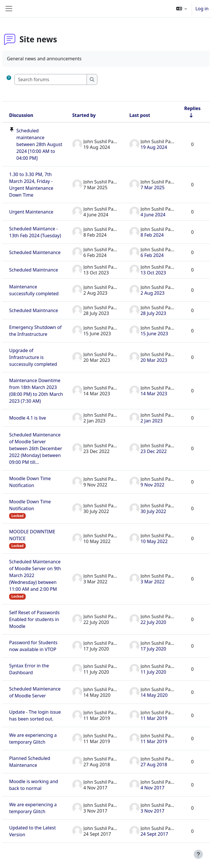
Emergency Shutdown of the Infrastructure (35, 331)
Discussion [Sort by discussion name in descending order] (21, 115)
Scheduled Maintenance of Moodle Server (35, 692)
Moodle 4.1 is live (28, 418)
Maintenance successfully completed (34, 290)
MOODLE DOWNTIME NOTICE (32, 535)
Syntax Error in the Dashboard (29, 669)
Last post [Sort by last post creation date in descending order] (140, 115)
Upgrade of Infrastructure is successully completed (33, 357)
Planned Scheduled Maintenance (30, 762)
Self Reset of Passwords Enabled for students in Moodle (34, 619)
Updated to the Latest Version (32, 831)
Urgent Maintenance (31, 212)
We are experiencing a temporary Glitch (33, 739)
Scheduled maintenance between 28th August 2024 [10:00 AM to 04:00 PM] (39, 144)
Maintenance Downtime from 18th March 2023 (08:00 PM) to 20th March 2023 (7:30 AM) (36, 391)
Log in (202, 9)
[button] (182, 9)
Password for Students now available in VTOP (33, 646)
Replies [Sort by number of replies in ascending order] (192, 108)
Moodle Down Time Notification (30, 482)
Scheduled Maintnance (34, 270)
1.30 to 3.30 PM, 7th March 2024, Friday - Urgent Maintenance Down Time (31, 185)
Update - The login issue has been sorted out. (35, 715)
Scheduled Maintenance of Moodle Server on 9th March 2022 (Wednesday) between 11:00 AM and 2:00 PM (35, 575)
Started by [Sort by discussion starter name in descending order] (84, 115)
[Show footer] (198, 854)
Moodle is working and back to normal (34, 785)
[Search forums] (51, 79)
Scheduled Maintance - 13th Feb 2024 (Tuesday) (35, 232)
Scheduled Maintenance (35, 252)
